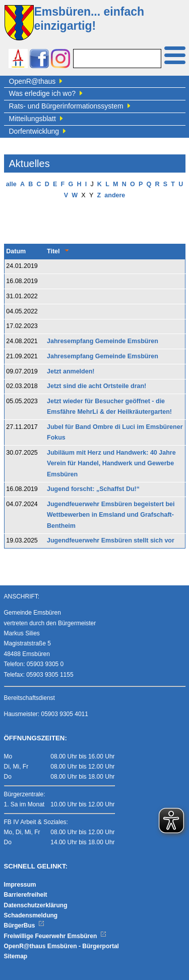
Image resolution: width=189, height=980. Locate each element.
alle (11, 184)
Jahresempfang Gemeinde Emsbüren (103, 341)
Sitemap (16, 956)
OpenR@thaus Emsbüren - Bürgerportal (61, 946)
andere (115, 195)
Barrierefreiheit (26, 895)
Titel (53, 251)
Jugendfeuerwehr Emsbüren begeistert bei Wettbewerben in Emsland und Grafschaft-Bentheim (111, 515)
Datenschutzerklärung (36, 905)
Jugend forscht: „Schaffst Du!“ (93, 489)
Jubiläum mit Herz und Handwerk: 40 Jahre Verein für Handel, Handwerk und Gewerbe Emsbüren (111, 464)
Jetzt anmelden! (71, 371)
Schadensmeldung (31, 915)
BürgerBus (24, 925)
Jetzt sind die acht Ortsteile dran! (97, 386)
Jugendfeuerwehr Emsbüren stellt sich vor (111, 540)
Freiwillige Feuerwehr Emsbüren (55, 936)
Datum (16, 251)
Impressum (20, 885)
